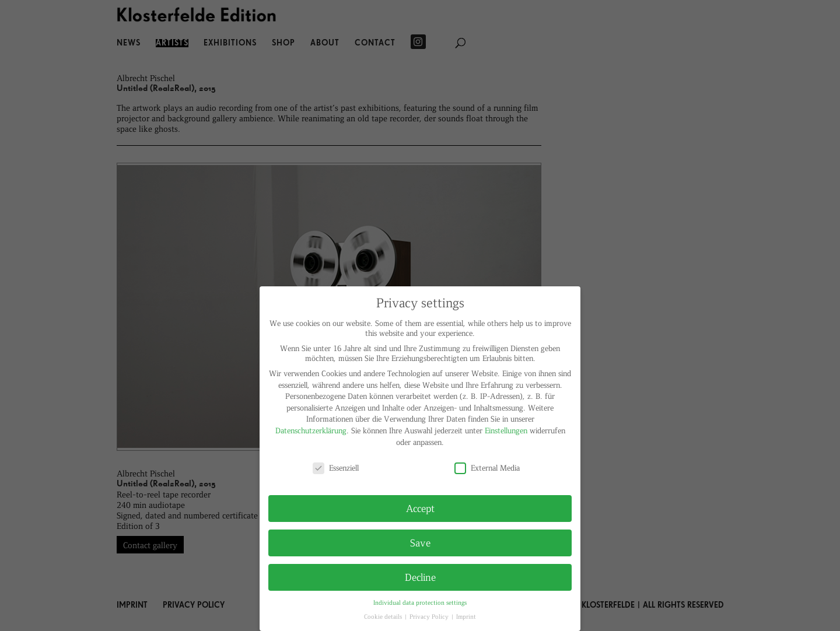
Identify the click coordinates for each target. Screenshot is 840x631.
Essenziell (336, 467)
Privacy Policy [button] (430, 616)
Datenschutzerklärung (311, 430)
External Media (487, 467)
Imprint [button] (466, 616)
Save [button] (420, 542)
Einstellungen (506, 430)
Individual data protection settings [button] (420, 602)
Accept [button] (420, 508)
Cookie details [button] (384, 616)
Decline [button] (420, 577)
